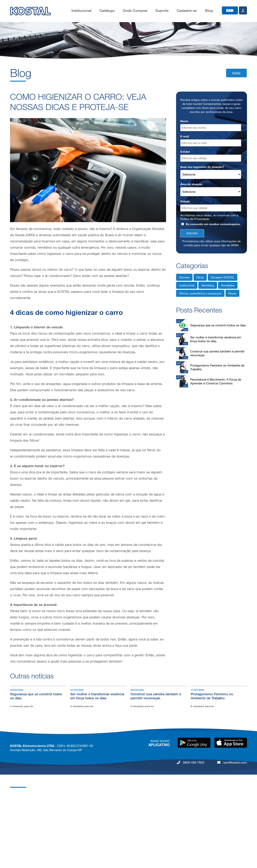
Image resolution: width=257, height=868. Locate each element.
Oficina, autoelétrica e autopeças (200, 293)
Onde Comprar (135, 11)
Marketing (208, 285)
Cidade (185, 201)
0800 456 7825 (191, 762)
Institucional (81, 11)
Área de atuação (191, 184)
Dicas (200, 277)
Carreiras (16, 812)
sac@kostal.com (232, 762)
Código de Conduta (23, 844)
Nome (184, 121)
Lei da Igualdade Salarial (26, 852)
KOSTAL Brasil (20, 804)
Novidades (228, 285)
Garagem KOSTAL (223, 277)
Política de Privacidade (195, 219)
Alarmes (184, 277)
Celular (185, 152)
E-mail (185, 136)
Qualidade (17, 820)
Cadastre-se (187, 11)
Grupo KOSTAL (20, 796)
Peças (232, 293)
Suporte (162, 11)
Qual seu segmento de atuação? (202, 167)
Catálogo (107, 11)
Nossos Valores (21, 828)
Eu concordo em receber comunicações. (211, 224)
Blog (209, 11)
